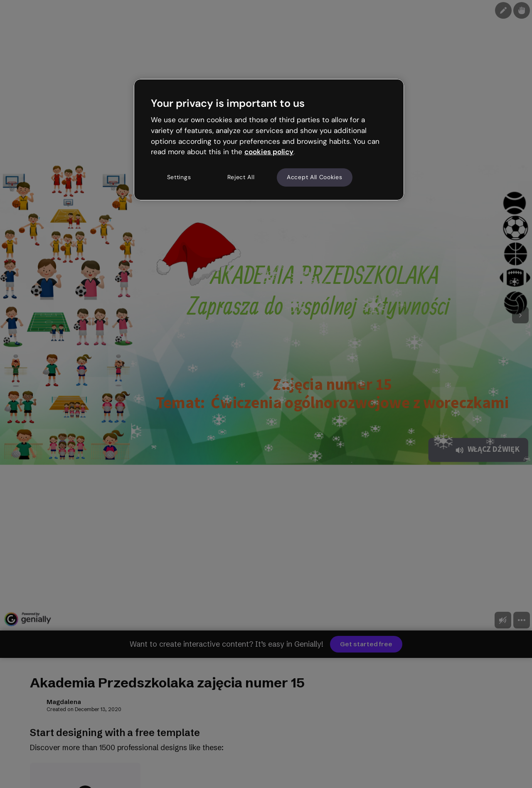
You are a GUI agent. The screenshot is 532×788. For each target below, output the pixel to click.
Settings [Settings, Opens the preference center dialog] (179, 177)
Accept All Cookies (315, 177)
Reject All (241, 177)
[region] (269, 140)
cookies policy (269, 152)
